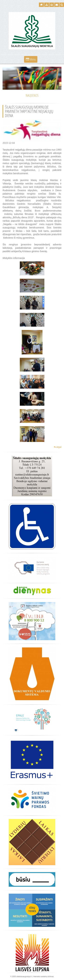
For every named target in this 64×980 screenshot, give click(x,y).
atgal (58, 447)
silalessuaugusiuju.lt (24, 977)
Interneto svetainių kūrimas (44, 977)
